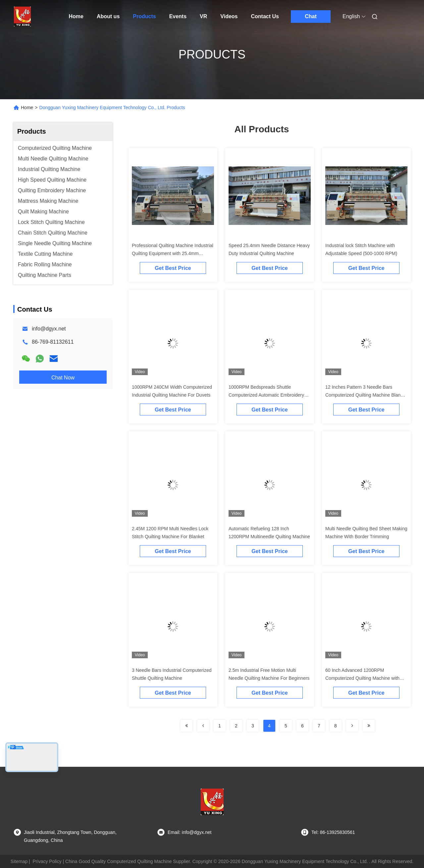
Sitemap (19, 861)
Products (144, 16)
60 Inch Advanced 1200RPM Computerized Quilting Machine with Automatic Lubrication (362, 678)
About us (108, 16)
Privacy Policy (47, 861)
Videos (229, 16)
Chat (311, 16)
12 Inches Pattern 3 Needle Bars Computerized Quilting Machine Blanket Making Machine (366, 395)
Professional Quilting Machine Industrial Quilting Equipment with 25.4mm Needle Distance (173, 253)
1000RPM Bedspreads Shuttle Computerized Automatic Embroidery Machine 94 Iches (266, 395)
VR (203, 16)
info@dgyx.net (49, 329)
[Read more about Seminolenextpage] (186, 726)
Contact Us (265, 16)
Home (76, 16)
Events (178, 16)
